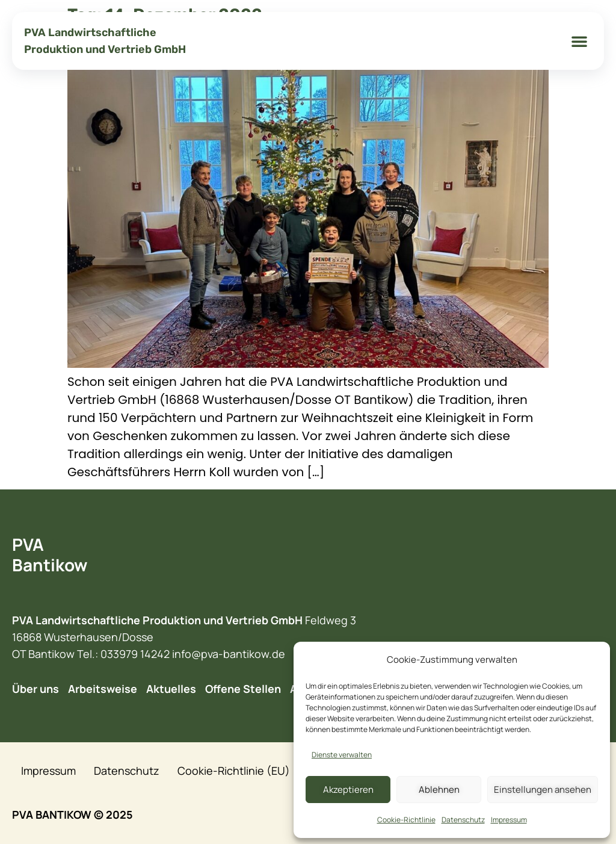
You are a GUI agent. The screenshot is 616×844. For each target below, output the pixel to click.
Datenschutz (463, 820)
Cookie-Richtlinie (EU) (234, 771)
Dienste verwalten (342, 755)
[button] (579, 41)
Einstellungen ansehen (543, 790)
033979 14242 (135, 654)
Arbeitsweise (103, 689)
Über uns (35, 689)
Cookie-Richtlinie (406, 820)
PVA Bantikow (50, 554)
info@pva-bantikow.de (229, 654)
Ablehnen (439, 790)
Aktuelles (171, 689)
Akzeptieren (348, 790)
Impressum (509, 820)
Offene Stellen (243, 689)
